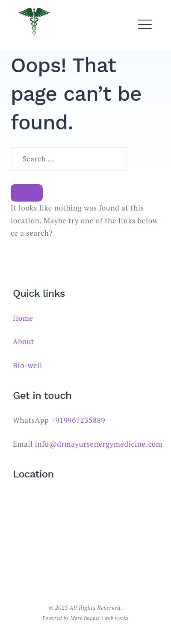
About (24, 341)
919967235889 (80, 420)
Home (23, 318)
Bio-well (28, 365)
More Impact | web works (100, 618)
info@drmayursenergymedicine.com (99, 444)
